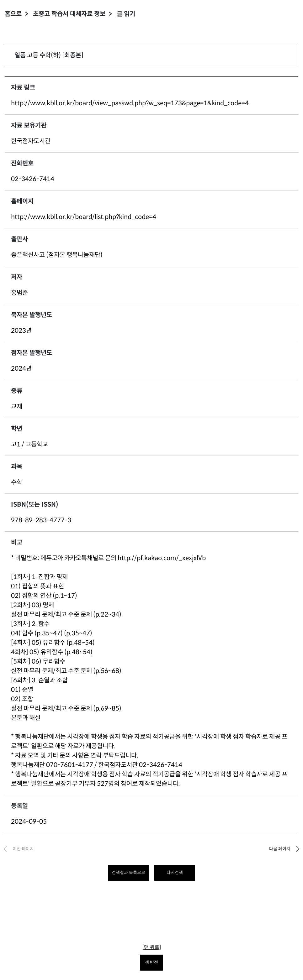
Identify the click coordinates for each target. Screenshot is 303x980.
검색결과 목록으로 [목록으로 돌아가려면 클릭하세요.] (128, 873)
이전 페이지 (23, 849)
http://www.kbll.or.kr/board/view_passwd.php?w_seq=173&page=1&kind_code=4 (130, 103)
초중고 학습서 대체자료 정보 (69, 14)
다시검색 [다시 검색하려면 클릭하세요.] (175, 873)
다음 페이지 (280, 849)
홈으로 (13, 14)
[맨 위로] (152, 947)
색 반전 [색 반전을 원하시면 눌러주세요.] (151, 962)
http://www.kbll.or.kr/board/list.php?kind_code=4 (84, 217)
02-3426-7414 (33, 179)
